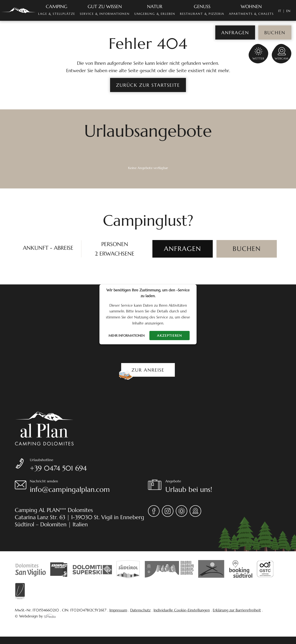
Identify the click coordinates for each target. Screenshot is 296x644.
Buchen (275, 33)
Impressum (118, 610)
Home (18, 11)
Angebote (223, 487)
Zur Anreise (148, 370)
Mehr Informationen (126, 336)
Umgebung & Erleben (155, 10)
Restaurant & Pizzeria (202, 10)
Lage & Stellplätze (57, 10)
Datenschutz (140, 610)
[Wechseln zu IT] (281, 11)
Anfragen (235, 33)
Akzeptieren (170, 336)
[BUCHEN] (247, 249)
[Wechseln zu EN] (288, 11)
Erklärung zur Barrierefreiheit (237, 610)
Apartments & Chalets (251, 10)
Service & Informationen (105, 10)
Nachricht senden (89, 487)
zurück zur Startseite (148, 85)
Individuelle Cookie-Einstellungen (182, 610)
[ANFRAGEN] (183, 249)
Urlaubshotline (89, 466)
